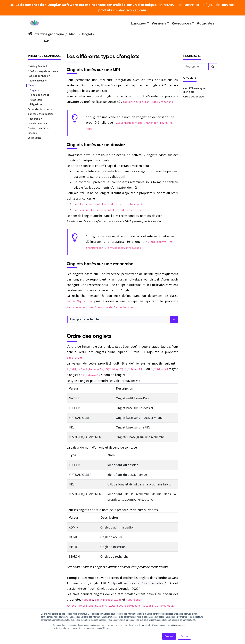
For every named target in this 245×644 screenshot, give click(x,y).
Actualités (206, 23)
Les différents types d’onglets (195, 90)
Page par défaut (39, 95)
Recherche (34, 119)
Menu (73, 34)
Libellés (32, 133)
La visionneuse (36, 123)
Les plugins (34, 138)
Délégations (35, 104)
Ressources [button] (181, 23)
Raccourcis (36, 100)
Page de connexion (39, 76)
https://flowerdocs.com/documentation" (138, 583)
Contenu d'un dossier (40, 114)
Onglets (34, 90)
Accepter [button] (169, 636)
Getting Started (37, 66)
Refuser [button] (184, 636)
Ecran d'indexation (39, 109)
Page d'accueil (36, 81)
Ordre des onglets (194, 97)
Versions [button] (159, 23)
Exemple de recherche (85, 319)
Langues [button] (138, 23)
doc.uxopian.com (133, 10)
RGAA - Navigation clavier (43, 71)
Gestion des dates (39, 128)
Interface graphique (49, 34)
